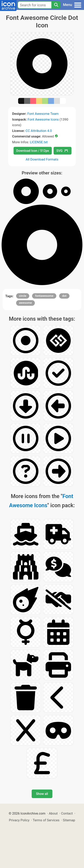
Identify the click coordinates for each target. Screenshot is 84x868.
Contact (67, 813)
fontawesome (44, 296)
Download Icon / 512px (33, 151)
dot (64, 296)
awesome (26, 303)
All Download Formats (42, 159)
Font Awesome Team (43, 114)
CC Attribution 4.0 (39, 131)
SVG (62, 151)
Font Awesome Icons (43, 119)
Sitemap (69, 820)
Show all (42, 794)
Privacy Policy (19, 820)
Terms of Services (46, 820)
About (53, 813)
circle (23, 296)
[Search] (56, 5)
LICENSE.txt (39, 142)
